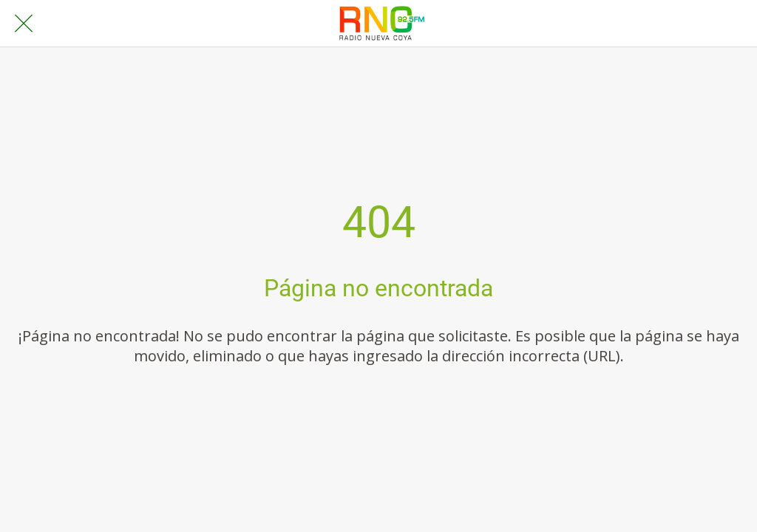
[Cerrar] (24, 24)
